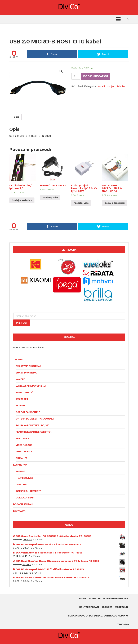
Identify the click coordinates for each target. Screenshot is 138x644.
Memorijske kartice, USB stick (34, 432)
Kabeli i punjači (106, 86)
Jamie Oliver (26, 478)
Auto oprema (24, 452)
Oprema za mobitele (28, 412)
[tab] (16, 117)
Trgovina (123, 624)
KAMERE (20, 379)
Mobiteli (21, 406)
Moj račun (121, 607)
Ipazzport (22, 399)
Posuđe (20, 471)
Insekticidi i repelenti (29, 491)
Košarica (107, 607)
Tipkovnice (22, 438)
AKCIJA (83, 598)
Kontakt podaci (89, 607)
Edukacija (19, 511)
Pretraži (21, 323)
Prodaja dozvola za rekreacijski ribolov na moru (97, 616)
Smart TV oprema (26, 373)
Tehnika (121, 86)
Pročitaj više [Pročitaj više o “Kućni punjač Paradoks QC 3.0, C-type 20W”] (81, 203)
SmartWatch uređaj (28, 366)
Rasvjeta (21, 485)
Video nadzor (24, 445)
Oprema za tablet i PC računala (35, 419)
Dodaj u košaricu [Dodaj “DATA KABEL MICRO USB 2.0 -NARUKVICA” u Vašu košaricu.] (115, 203)
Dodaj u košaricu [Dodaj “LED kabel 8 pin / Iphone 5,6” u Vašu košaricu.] (22, 200)
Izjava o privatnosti (115, 598)
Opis (16, 117)
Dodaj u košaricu (95, 76)
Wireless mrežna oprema (31, 386)
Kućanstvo (20, 465)
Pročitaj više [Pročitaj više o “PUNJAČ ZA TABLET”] (50, 197)
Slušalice (22, 458)
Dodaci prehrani (23, 504)
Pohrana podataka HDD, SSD (33, 425)
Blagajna (95, 598)
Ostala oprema (25, 498)
